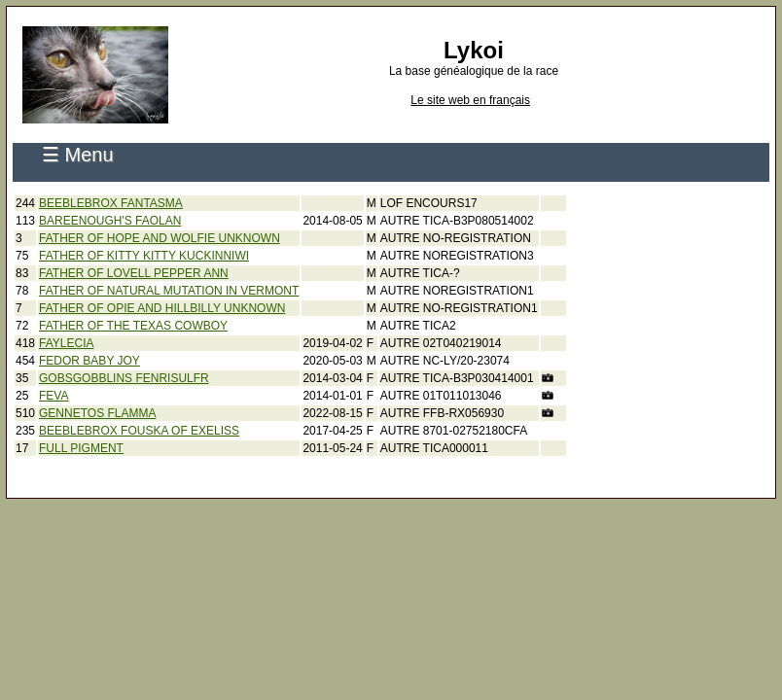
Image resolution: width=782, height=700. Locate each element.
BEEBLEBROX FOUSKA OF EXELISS (139, 431)
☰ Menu (78, 155)
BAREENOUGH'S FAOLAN (110, 221)
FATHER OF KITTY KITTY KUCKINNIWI (144, 256)
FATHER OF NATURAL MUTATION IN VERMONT (169, 291)
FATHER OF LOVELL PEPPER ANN (134, 273)
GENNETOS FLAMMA (97, 413)
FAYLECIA (66, 343)
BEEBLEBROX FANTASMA (111, 203)
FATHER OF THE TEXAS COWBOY (133, 326)
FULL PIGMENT (81, 448)
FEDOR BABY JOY (89, 361)
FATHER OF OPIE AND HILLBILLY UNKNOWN (162, 308)
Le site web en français (470, 100)
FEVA (53, 396)
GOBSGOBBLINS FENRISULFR (124, 378)
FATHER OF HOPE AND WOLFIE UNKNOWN (160, 238)
